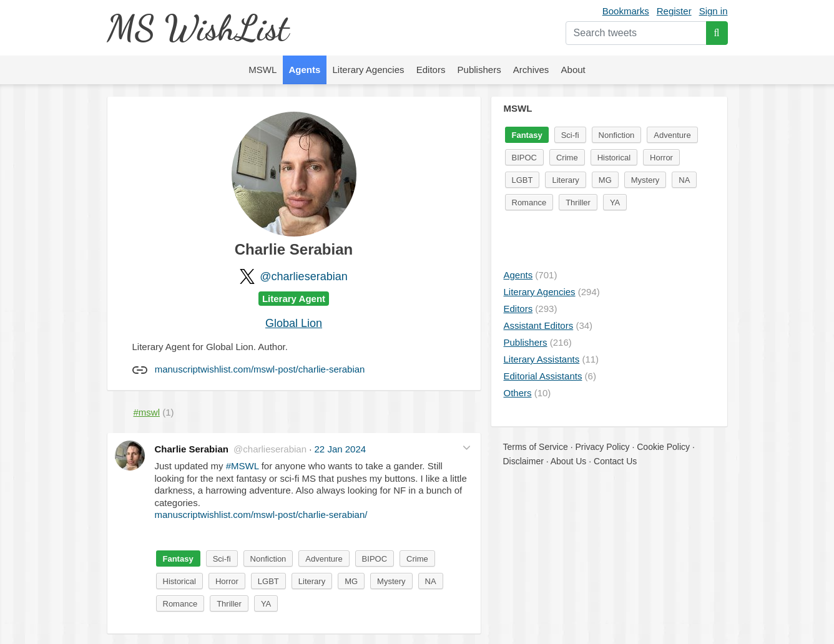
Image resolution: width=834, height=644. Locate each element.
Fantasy (178, 559)
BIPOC (375, 559)
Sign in (714, 11)
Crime (417, 559)
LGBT (268, 581)
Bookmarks (626, 11)
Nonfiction (268, 559)
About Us (569, 461)
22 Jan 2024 (341, 449)
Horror (227, 581)
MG (351, 581)
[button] (467, 448)
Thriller (229, 604)
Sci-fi (222, 559)
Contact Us (615, 461)
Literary (312, 581)
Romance (180, 604)
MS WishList (198, 28)
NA (431, 581)
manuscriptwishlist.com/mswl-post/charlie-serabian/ (261, 515)
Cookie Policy (663, 447)
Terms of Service (536, 447)
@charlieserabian (303, 276)
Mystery (391, 581)
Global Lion (294, 323)
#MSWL (243, 466)
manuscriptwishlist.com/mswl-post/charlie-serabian (260, 369)
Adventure (324, 559)
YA (266, 604)
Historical (179, 581)
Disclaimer (523, 461)
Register (674, 11)
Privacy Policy (602, 447)
